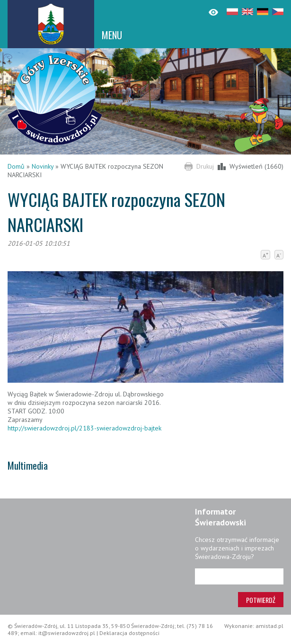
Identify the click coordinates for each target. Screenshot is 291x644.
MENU (112, 35)
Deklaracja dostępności (129, 633)
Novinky (43, 166)
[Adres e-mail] (239, 576)
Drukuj (205, 166)
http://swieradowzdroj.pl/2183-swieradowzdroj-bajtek (84, 428)
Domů (16, 166)
